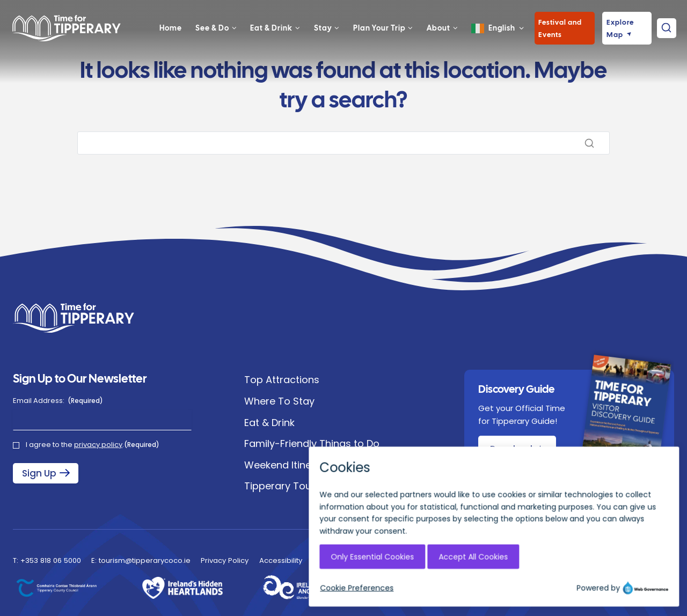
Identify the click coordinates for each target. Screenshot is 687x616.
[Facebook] (575, 590)
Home (171, 41)
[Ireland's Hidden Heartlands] (182, 588)
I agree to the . (93, 445)
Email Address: (58, 401)
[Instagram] (554, 590)
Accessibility (281, 560)
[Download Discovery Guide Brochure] (517, 449)
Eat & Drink (269, 423)
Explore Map (620, 42)
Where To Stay (279, 401)
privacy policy (98, 445)
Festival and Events (560, 42)
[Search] (343, 143)
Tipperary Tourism (288, 486)
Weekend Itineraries (291, 465)
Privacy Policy (225, 560)
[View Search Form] (667, 41)
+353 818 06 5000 (51, 560)
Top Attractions (282, 380)
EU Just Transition (343, 560)
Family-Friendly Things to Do (312, 443)
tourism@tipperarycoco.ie (145, 560)
